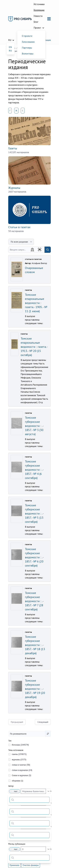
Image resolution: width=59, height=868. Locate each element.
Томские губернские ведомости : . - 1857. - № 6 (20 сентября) (34, 557)
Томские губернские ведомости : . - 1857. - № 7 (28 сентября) (34, 601)
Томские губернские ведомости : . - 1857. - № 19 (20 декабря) (35, 689)
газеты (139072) (19, 754)
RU (10, 51)
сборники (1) (17, 781)
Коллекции (39, 10)
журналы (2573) (19, 759)
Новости (38, 16)
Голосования (28, 42)
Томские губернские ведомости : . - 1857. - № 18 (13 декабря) (35, 645)
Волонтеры (28, 54)
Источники (39, 4)
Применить (14, 865)
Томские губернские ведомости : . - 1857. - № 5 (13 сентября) (34, 513)
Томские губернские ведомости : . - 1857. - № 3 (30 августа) (34, 426)
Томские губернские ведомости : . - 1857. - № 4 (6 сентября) (34, 470)
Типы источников (16, 750)
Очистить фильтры (31, 865)
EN (10, 47)
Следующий (43, 722)
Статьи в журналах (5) (21, 775)
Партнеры (27, 48)
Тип (10, 741)
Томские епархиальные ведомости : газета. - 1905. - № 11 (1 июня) (36, 303)
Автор (11, 786)
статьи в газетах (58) (21, 765)
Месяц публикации (17, 844)
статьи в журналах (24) (22, 770)
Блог (36, 22)
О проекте (27, 36)
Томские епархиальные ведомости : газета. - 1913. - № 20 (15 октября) (34, 347)
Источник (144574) (20, 745)
